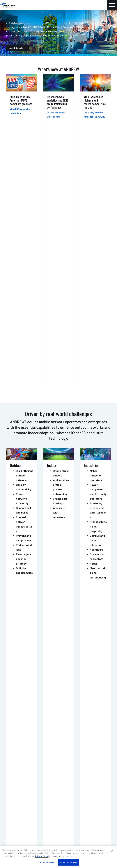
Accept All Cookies (68, 862)
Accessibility (73, 839)
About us (12, 797)
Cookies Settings (46, 862)
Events (11, 806)
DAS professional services (21, 777)
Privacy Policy (42, 856)
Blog (9, 801)
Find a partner (71, 768)
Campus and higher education (97, 276)
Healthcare (97, 285)
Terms (97, 839)
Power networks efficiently (22, 235)
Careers (11, 810)
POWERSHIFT (19, 505)
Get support (73, 723)
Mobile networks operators (96, 211)
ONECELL (15, 406)
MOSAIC (14, 455)
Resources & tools (73, 777)
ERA (10, 385)
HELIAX (13, 431)
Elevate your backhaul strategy (24, 295)
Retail (93, 299)
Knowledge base (16, 814)
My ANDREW (69, 764)
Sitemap (108, 839)
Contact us (44, 723)
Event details (17, 48)
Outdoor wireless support (21, 773)
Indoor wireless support (20, 768)
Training (11, 782)
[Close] (112, 851)
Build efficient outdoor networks (24, 211)
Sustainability (71, 782)
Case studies (70, 773)
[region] (58, 857)
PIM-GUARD (17, 480)
